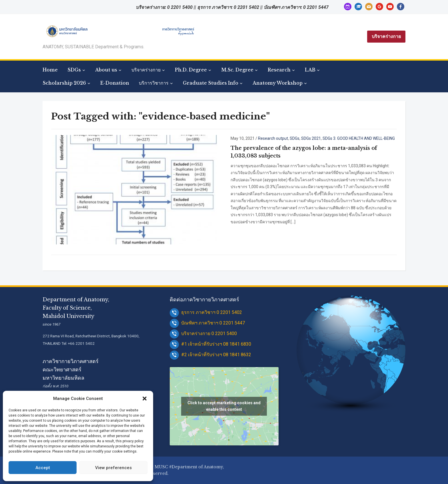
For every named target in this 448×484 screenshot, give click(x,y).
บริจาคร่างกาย (386, 36)
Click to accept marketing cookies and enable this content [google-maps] (224, 406)
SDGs (74, 70)
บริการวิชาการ (154, 83)
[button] (145, 399)
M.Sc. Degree (237, 70)
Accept (43, 468)
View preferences (113, 468)
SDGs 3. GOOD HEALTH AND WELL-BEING (359, 138)
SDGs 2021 (311, 138)
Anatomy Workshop (278, 83)
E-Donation (115, 83)
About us (106, 70)
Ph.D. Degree (191, 70)
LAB (310, 70)
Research (279, 70)
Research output (273, 138)
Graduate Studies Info (211, 83)
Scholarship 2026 (64, 83)
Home (50, 70)
